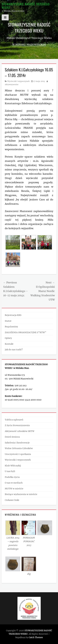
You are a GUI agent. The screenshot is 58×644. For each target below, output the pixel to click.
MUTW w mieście (14, 489)
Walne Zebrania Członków (19, 448)
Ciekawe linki (12, 500)
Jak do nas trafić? (14, 350)
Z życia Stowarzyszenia (17, 425)
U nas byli (10, 471)
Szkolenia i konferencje (17, 443)
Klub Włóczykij (13, 466)
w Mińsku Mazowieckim (29, 45)
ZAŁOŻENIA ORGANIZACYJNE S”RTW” (26, 332)
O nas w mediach (14, 483)
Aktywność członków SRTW (20, 431)
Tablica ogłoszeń (14, 420)
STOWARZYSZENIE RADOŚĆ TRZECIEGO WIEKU (26, 6)
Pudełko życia (12, 477)
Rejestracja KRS (13, 315)
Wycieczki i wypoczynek (18, 81)
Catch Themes (36, 637)
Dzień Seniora (12, 437)
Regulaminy (11, 327)
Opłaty (8, 338)
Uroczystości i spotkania (18, 454)
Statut (8, 321)
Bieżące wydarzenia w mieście (21, 494)
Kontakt (9, 344)
